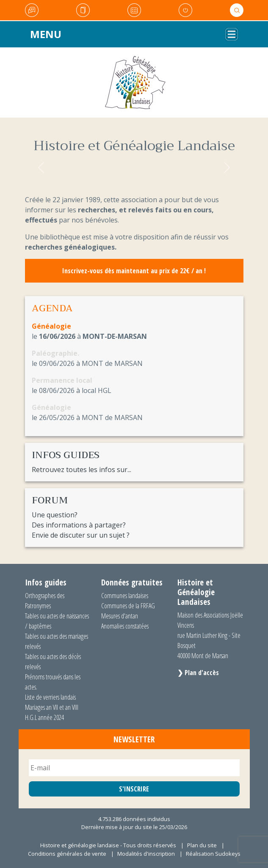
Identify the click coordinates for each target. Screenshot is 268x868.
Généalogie (51, 326)
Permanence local (62, 380)
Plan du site (202, 845)
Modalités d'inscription (146, 854)
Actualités (83, 10)
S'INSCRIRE (134, 789)
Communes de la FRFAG (128, 606)
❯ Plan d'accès (198, 673)
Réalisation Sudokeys (213, 854)
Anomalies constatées (125, 626)
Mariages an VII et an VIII (52, 707)
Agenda (134, 10)
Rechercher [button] (237, 10)
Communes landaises (125, 596)
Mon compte (185, 10)
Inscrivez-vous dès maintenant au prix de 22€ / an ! (134, 271)
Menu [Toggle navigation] (46, 34)
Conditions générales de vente (67, 854)
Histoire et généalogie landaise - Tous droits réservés (108, 845)
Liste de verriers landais (50, 697)
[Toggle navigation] (232, 34)
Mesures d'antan (120, 616)
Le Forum (32, 10)
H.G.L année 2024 (44, 717)
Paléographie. (55, 353)
